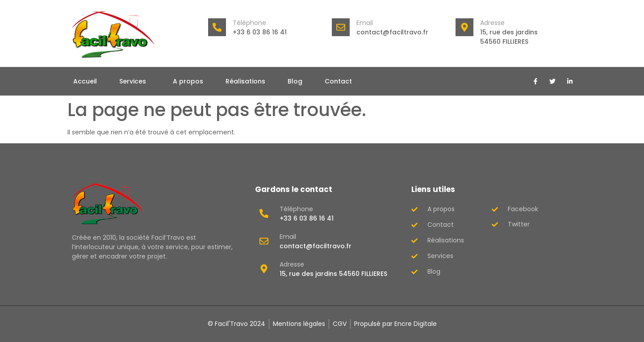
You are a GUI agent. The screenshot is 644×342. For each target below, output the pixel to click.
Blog (295, 81)
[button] (135, 81)
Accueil (85, 81)
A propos (188, 81)
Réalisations (245, 81)
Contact (338, 81)
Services (133, 81)
